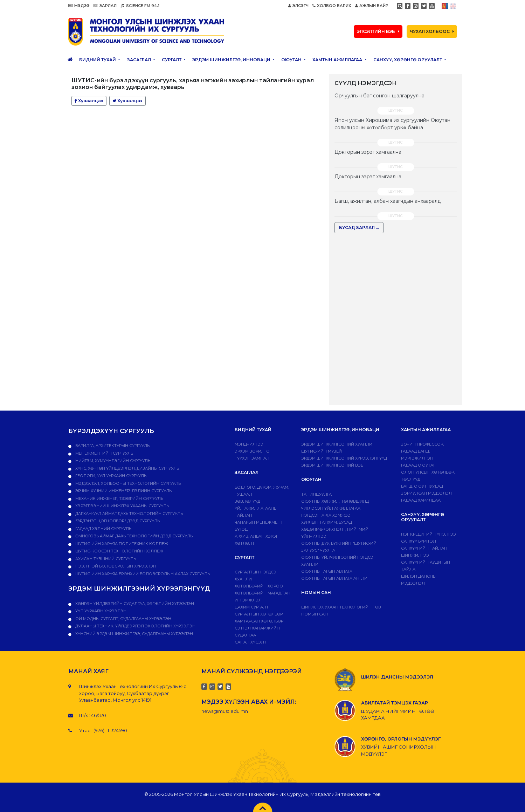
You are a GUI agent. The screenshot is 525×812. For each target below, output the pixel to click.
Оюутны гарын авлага (327, 571)
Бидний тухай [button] (98, 60)
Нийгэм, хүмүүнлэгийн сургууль (112, 461)
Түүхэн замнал (252, 458)
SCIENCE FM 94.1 (140, 6)
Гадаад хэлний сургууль (103, 529)
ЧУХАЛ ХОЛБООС (432, 31)
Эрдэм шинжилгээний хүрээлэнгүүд (344, 458)
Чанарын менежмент (259, 522)
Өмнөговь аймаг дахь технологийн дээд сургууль (133, 536)
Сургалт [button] (172, 60)
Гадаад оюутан (419, 465)
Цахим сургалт (252, 607)
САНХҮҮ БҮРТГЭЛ (419, 541)
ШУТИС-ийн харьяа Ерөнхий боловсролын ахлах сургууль (142, 574)
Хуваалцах (89, 101)
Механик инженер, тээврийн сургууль (119, 498)
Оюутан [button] (292, 60)
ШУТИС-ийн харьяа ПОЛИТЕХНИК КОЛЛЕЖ (121, 544)
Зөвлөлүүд (247, 501)
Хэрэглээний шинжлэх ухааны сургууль (122, 506)
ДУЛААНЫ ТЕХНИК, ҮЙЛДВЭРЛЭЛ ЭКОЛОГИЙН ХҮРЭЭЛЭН (135, 626)
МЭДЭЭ (79, 6)
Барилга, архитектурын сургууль (112, 446)
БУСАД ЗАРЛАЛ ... (359, 228)
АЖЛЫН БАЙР (372, 6)
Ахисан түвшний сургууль (105, 559)
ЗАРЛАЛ (105, 6)
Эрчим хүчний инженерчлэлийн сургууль (123, 491)
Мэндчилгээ (249, 444)
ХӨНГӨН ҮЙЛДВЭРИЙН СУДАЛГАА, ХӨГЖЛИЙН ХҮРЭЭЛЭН (134, 604)
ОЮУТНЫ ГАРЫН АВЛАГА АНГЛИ (334, 578)
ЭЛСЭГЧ (298, 6)
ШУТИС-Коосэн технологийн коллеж (119, 551)
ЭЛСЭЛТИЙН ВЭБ (378, 31)
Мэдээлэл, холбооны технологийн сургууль (127, 483)
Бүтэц (241, 529)
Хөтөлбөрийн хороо (259, 586)
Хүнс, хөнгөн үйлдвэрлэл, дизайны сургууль (127, 468)
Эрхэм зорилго (252, 451)
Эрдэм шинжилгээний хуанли (337, 444)
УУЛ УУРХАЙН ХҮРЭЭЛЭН (100, 611)
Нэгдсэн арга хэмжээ (326, 515)
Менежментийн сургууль (104, 453)
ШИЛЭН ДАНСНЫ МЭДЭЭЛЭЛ (397, 677)
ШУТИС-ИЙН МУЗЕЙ (322, 451)
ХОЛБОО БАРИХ (332, 6)
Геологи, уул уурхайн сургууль (110, 476)
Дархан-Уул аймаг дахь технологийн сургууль (129, 514)
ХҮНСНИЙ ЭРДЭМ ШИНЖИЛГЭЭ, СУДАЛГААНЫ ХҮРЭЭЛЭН (134, 634)
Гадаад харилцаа (421, 500)
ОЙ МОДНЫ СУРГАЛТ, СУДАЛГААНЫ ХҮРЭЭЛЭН (123, 619)
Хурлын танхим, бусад (327, 522)
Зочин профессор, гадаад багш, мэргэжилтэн (422, 451)
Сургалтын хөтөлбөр (259, 614)
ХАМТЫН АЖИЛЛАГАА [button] (338, 60)
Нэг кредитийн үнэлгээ (429, 534)
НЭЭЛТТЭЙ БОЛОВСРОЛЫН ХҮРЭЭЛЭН (115, 566)
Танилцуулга (316, 494)
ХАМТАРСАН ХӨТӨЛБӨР (259, 621)
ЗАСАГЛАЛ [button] (140, 60)
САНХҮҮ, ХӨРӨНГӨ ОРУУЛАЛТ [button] (408, 60)
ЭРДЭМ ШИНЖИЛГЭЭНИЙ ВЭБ (332, 465)
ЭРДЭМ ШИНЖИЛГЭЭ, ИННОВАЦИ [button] (232, 60)
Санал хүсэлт (251, 642)
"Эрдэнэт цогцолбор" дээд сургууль (117, 521)
